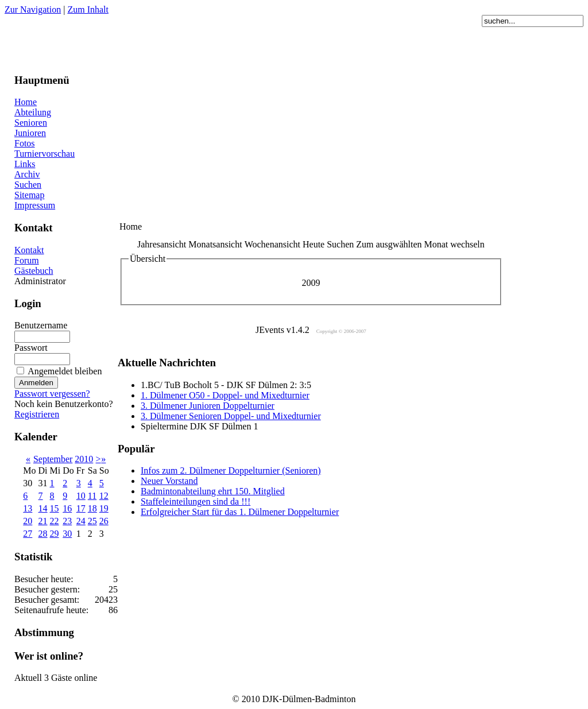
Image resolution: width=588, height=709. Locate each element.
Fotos (25, 143)
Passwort (31, 348)
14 (43, 508)
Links (25, 164)
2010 (84, 459)
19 (104, 508)
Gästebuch (34, 271)
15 (55, 508)
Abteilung (33, 112)
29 (55, 534)
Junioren (30, 133)
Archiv (27, 174)
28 (43, 534)
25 (92, 521)
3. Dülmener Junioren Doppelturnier (208, 406)
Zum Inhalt (88, 9)
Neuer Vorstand (169, 481)
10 (81, 496)
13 (28, 508)
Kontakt (29, 250)
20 (28, 521)
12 (104, 496)
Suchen (28, 185)
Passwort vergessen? (52, 394)
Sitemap (29, 195)
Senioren (31, 123)
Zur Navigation (33, 9)
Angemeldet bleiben (65, 371)
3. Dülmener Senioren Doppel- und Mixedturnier (231, 416)
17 (81, 508)
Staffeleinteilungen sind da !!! (196, 501)
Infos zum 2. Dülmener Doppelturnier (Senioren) (231, 470)
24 (81, 521)
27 (28, 534)
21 (43, 521)
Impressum (35, 205)
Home (26, 102)
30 (67, 534)
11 (92, 496)
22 (55, 521)
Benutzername (41, 325)
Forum (27, 260)
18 (92, 508)
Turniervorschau (45, 154)
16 (67, 508)
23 (67, 521)
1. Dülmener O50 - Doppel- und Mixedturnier (225, 395)
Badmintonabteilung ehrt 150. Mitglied (213, 491)
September (53, 459)
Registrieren (37, 414)
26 (104, 521)
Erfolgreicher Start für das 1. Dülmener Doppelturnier (240, 512)
